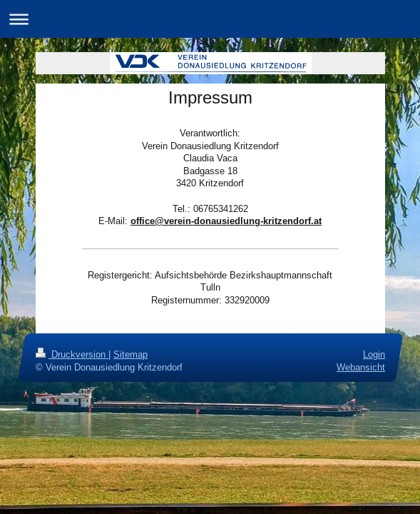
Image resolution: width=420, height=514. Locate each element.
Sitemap (130, 354)
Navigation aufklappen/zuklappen (210, 19)
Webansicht (361, 367)
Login (374, 354)
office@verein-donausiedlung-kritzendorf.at (226, 221)
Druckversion (72, 354)
